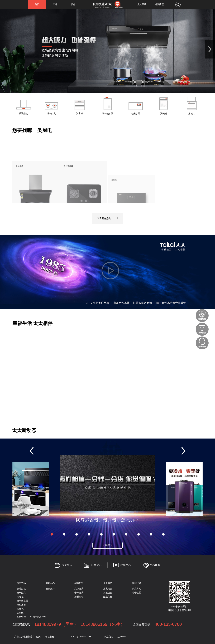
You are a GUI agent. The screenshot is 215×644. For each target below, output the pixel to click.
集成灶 (20, 613)
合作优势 (79, 593)
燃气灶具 (21, 593)
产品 (55, 4)
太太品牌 (142, 4)
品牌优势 (79, 589)
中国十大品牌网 (38, 617)
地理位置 (136, 593)
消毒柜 (20, 597)
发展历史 (108, 593)
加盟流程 (79, 597)
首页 (37, 4)
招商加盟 (160, 4)
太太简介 (108, 589)
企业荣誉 (108, 597)
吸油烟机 (21, 589)
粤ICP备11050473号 (81, 637)
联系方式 (136, 589)
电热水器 (21, 605)
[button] (210, 49)
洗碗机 (20, 609)
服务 (73, 4)
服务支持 (50, 589)
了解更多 (108, 545)
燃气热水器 (22, 601)
